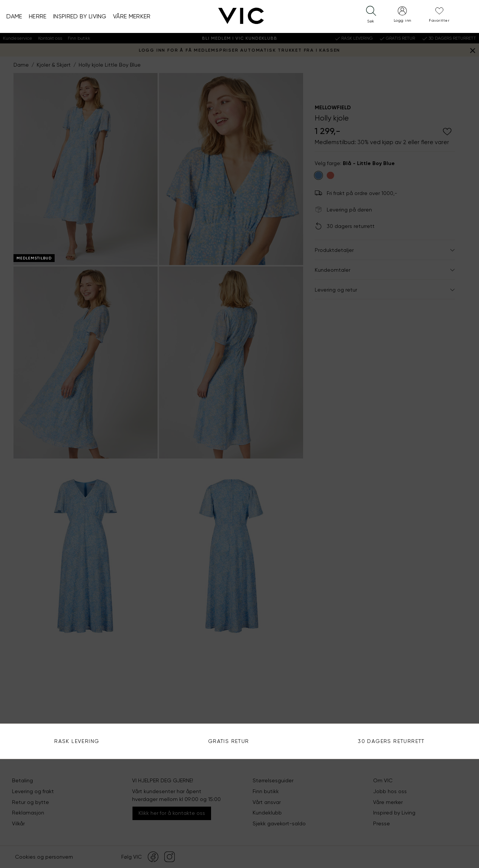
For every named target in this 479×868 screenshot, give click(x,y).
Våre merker (132, 16)
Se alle (348, 217)
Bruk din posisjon (360, 163)
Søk (458, 141)
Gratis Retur (229, 741)
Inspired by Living (80, 16)
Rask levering (77, 741)
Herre (38, 16)
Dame (14, 16)
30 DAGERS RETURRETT (391, 741)
